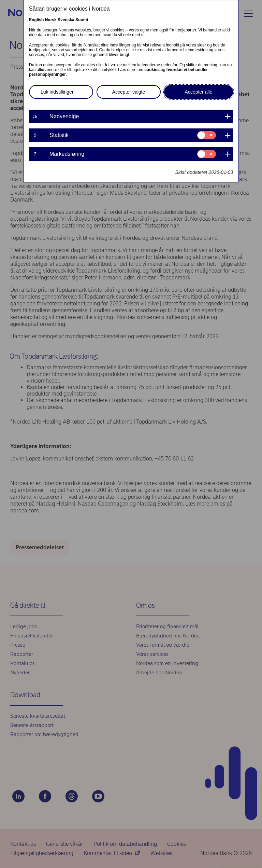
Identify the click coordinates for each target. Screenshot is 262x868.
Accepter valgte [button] (129, 92)
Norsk (51, 20)
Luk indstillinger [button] (57, 92)
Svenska (66, 20)
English (36, 20)
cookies (152, 70)
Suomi (82, 20)
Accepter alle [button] (199, 92)
